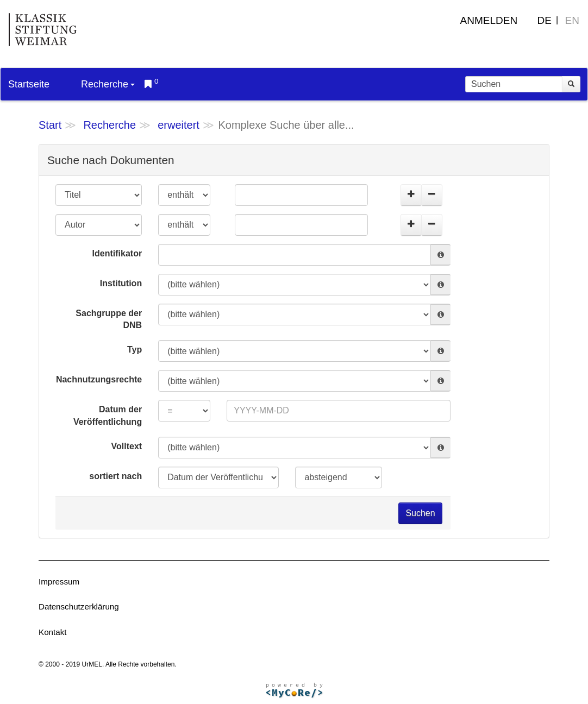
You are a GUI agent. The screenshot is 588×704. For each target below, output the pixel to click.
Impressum (59, 582)
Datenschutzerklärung (79, 606)
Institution (121, 283)
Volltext (127, 446)
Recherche (108, 84)
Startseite (29, 84)
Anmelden (489, 20)
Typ (135, 350)
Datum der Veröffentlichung (108, 416)
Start (50, 125)
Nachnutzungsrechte (99, 379)
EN (572, 20)
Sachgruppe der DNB (109, 319)
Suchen (420, 513)
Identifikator (117, 253)
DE (545, 20)
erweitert (179, 125)
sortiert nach (115, 476)
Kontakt (53, 632)
